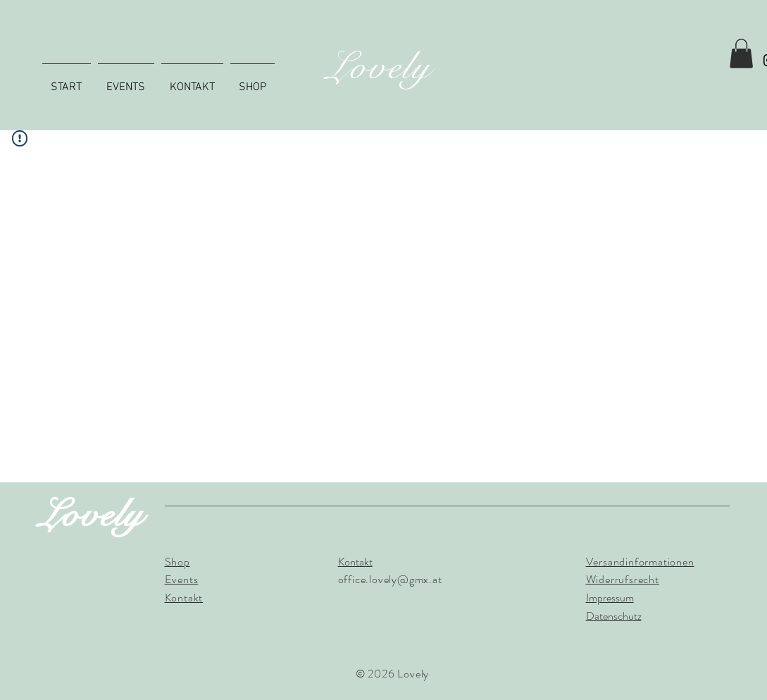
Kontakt (355, 562)
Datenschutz (614, 616)
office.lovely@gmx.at (390, 579)
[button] (741, 54)
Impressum (610, 598)
